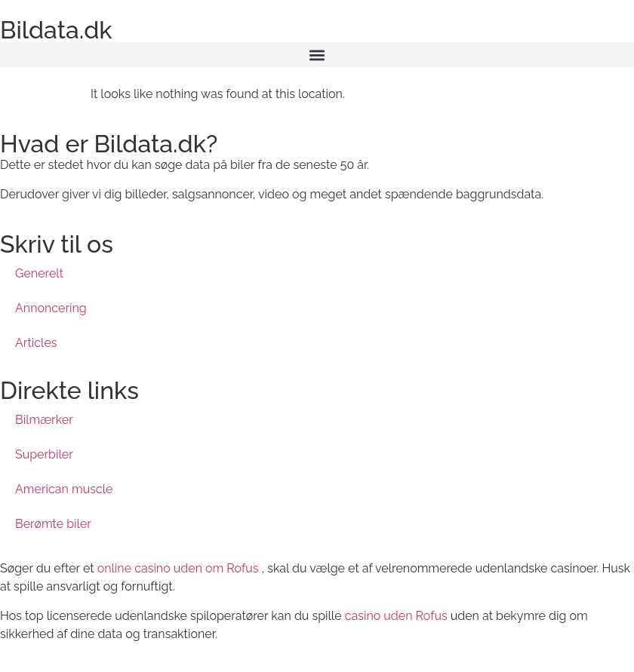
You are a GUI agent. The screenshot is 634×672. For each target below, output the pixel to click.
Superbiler (44, 454)
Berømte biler (53, 524)
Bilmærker (44, 420)
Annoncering (51, 308)
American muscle (64, 489)
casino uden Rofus (396, 616)
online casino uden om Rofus (178, 568)
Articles (36, 343)
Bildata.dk (56, 30)
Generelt (39, 273)
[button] (317, 55)
